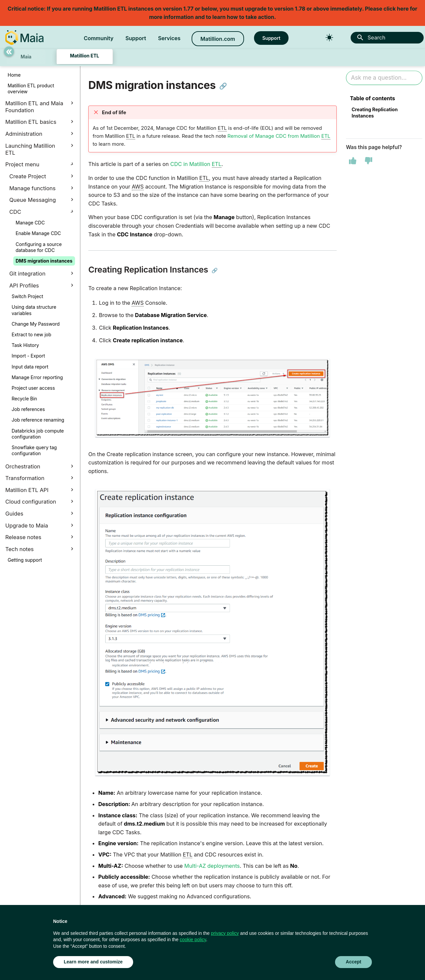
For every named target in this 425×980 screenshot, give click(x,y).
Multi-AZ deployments (212, 866)
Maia (26, 57)
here (403, 9)
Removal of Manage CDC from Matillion (279, 136)
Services (169, 38)
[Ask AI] (384, 78)
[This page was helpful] (353, 161)
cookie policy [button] (193, 939)
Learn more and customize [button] (93, 962)
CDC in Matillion (196, 164)
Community (99, 38)
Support (136, 38)
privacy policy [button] (225, 933)
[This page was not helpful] (369, 161)
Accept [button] (353, 962)
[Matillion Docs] (24, 38)
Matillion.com (218, 39)
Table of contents (373, 98)
